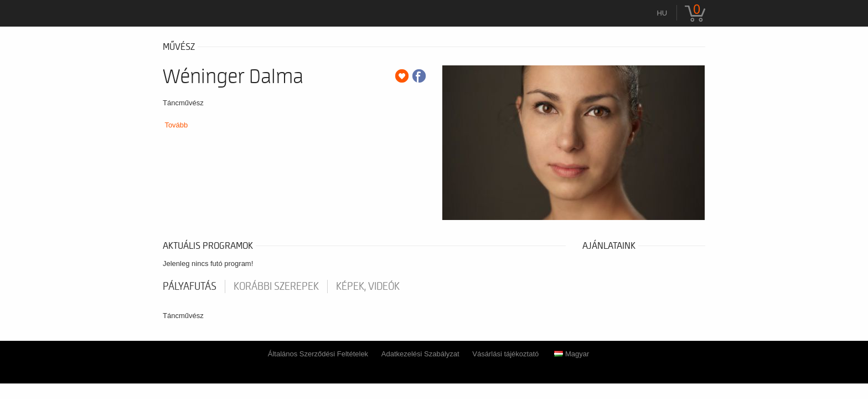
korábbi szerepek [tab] (276, 287)
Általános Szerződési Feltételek (318, 354)
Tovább (176, 125)
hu (662, 13)
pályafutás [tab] (190, 287)
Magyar (572, 354)
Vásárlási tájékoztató (505, 354)
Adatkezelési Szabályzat (420, 354)
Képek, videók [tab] (368, 287)
